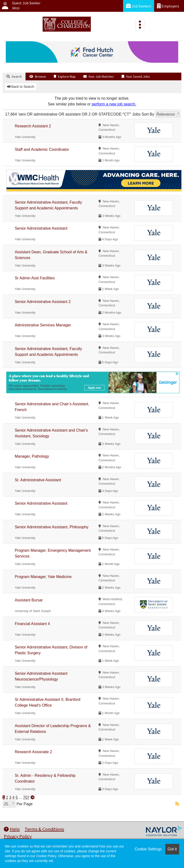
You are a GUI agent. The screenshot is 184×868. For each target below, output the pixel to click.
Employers (168, 6)
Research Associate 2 (33, 752)
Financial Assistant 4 (32, 624)
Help (12, 829)
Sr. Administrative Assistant (38, 480)
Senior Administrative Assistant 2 (43, 302)
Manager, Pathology (32, 456)
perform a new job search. (114, 104)
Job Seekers (139, 6)
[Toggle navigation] (140, 25)
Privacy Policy (18, 836)
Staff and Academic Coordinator (42, 149)
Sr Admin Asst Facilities (35, 278)
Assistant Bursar (29, 600)
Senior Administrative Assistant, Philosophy (52, 527)
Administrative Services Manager (43, 325)
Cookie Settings (148, 849)
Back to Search (21, 87)
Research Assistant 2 (33, 126)
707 (26, 797)
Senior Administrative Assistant (41, 228)
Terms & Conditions (44, 829)
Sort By (148, 114)
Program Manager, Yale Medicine (43, 577)
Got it (172, 849)
